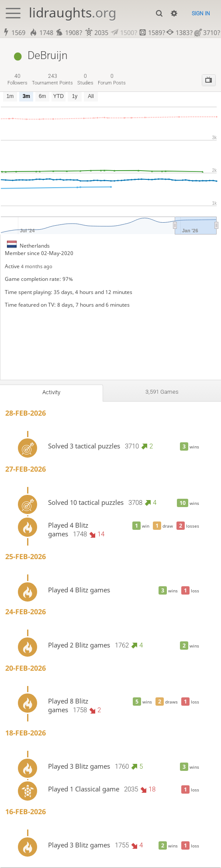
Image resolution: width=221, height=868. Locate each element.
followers (17, 80)
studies (85, 80)
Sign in (201, 13)
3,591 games (162, 392)
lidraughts (73, 12)
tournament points (52, 80)
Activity (51, 393)
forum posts (112, 80)
